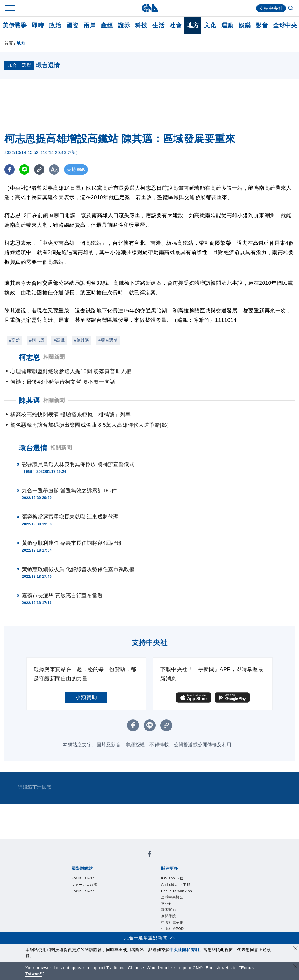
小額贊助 (86, 697)
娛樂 (245, 25)
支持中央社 (271, 8)
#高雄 (14, 340)
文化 (210, 25)
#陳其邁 (81, 340)
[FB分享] (9, 170)
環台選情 (33, 448)
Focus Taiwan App (177, 891)
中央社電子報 (172, 923)
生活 (158, 25)
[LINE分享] (24, 170)
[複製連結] (39, 170)
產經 (107, 25)
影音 (262, 25)
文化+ (166, 904)
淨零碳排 (168, 910)
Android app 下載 (176, 885)
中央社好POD (173, 929)
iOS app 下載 (172, 878)
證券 (124, 25)
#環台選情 (108, 340)
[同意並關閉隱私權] (295, 949)
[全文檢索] (291, 9)
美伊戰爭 (15, 25)
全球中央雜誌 (172, 897)
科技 (141, 25)
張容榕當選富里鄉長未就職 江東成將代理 (70, 517)
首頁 (9, 43)
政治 (55, 25)
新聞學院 (168, 916)
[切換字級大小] (54, 170)
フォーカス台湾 (84, 885)
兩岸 (89, 25)
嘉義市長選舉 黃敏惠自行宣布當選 (62, 596)
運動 (227, 25)
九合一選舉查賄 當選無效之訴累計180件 (69, 491)
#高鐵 (59, 340)
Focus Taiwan (83, 878)
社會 (176, 25)
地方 (193, 25)
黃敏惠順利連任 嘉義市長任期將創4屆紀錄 (72, 543)
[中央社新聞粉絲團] (149, 855)
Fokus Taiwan (83, 891)
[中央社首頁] (150, 8)
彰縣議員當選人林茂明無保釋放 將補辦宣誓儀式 (78, 464)
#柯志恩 (37, 340)
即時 (38, 25)
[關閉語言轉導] (295, 967)
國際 (72, 25)
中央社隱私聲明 (184, 950)
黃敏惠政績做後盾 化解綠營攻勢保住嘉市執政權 (78, 569)
